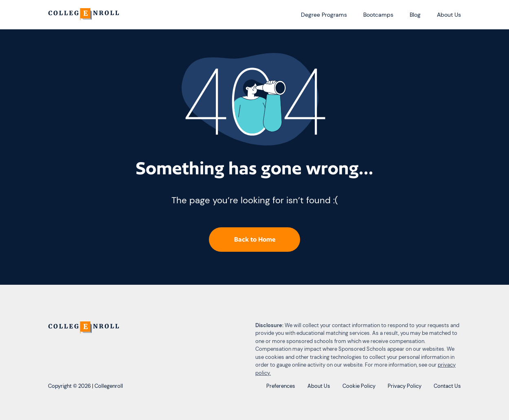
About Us (449, 15)
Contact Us (447, 386)
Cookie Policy (359, 386)
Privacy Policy (405, 386)
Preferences (281, 386)
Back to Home (255, 239)
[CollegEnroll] (84, 15)
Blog (415, 15)
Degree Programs (324, 15)
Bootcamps (378, 15)
